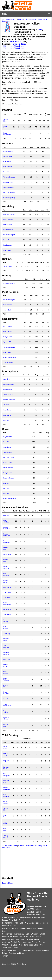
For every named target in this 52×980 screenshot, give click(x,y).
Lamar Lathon (8, 463)
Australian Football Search (34, 942)
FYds (41, 511)
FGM (37, 263)
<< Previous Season (10, 19)
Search (39, 912)
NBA (44, 915)
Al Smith (6, 405)
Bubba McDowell (9, 384)
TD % (45, 114)
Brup (28, 511)
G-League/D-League (31, 917)
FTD (45, 511)
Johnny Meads (6, 686)
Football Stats (8, 923)
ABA (4, 917)
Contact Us (16, 950)
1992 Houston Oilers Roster (13, 46)
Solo (21, 511)
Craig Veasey (6, 621)
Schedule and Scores (17, 953)
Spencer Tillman (9, 187)
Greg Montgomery (9, 198)
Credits (25, 950)
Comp (19, 114)
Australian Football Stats (12, 942)
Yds (30, 114)
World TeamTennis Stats (28, 945)
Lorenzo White (8, 151)
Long (43, 147)
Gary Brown (7, 162)
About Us (6, 950)
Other (41, 742)
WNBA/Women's (14, 917)
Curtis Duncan (8, 219)
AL (41, 906)
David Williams (6, 679)
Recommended (35, 950)
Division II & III (16, 937)
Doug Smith (7, 659)
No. (25, 147)
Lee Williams (8, 442)
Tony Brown (7, 598)
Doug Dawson (6, 693)
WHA (22, 928)
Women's (35, 934)
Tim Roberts (7, 615)
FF (48, 511)
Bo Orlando (7, 610)
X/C (49, 742)
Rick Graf (6, 420)
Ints (48, 114)
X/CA (16, 263)
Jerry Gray (7, 379)
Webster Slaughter (9, 177)
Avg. (37, 147)
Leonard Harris (8, 182)
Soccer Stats (7, 934)
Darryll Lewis (8, 337)
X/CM (21, 263)
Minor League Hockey (34, 928)
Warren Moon (6, 120)
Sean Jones (7, 410)
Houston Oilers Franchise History (30, 19)
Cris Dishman (8, 389)
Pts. (48, 263)
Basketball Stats (34, 915)
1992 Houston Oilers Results (14, 48)
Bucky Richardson (7, 134)
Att (15, 114)
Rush (13, 742)
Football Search (9, 883)
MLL (18, 939)
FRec (36, 511)
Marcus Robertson (9, 400)
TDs (40, 114)
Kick (25, 742)
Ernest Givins (8, 172)
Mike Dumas (7, 415)
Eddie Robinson (8, 478)
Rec (17, 742)
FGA (32, 263)
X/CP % (27, 263)
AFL (26, 923)
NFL (40, 30)
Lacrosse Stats (8, 939)
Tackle (15, 511)
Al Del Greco (8, 267)
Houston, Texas (19, 44)
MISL (32, 937)
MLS (28, 934)
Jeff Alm (6, 483)
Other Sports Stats (10, 945)
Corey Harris (7, 310)
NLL (23, 939)
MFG (29, 742)
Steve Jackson (8, 394)
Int (33, 742)
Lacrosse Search (33, 939)
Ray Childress (8, 437)
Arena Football (35, 923)
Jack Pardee (15, 42)
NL (45, 906)
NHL (16, 928)
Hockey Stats (8, 928)
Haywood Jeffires (9, 214)
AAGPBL (31, 909)
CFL (22, 923)
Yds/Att (35, 114)
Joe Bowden (7, 592)
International (19, 934)
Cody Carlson (6, 127)
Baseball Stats (33, 906)
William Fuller (8, 452)
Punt (21, 742)
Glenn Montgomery (10, 357)
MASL (26, 937)
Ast (24, 511)
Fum (32, 511)
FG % (42, 263)
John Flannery (8, 363)
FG (46, 742)
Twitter (5, 956)
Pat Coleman (8, 245)
